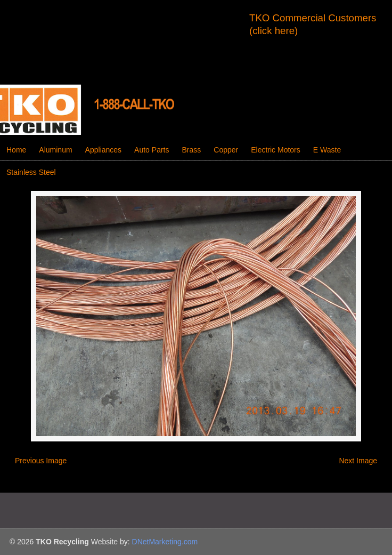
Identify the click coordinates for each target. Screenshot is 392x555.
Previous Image (41, 461)
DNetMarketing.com (165, 542)
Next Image (358, 461)
